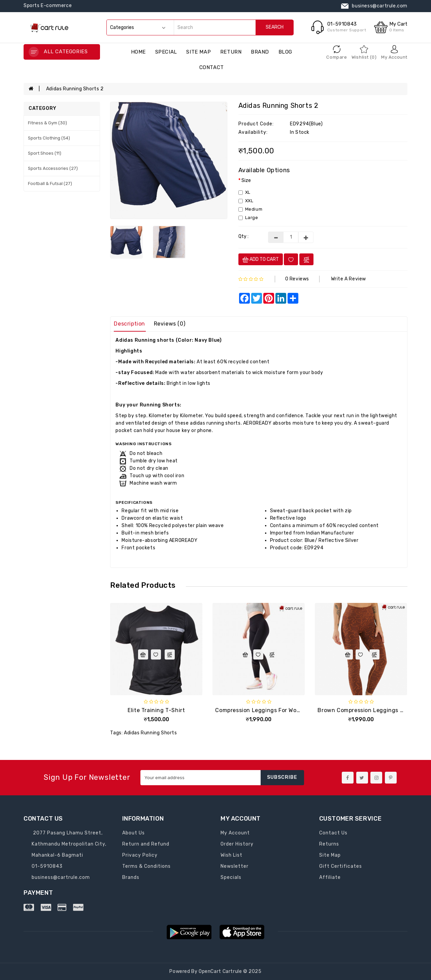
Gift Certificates (341, 866)
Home (138, 52)
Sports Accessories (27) (53, 168)
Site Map (198, 52)
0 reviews (297, 279)
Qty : (243, 236)
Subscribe (282, 777)
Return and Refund (146, 844)
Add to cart (261, 259)
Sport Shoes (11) (45, 153)
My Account (235, 833)
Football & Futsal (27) (50, 183)
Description (129, 324)
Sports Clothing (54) (49, 138)
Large (248, 218)
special (166, 52)
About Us (134, 833)
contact (212, 67)
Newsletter (235, 866)
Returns (329, 844)
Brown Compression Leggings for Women (374, 710)
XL (244, 192)
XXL (246, 201)
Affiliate (330, 877)
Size (246, 180)
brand (260, 52)
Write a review (349, 279)
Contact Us (333, 833)
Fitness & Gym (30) (47, 123)
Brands (131, 877)
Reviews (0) (170, 324)
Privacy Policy (140, 855)
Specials (231, 877)
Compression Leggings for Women (262, 710)
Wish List (231, 855)
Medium (251, 209)
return (231, 52)
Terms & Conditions (146, 866)
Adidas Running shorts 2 (75, 89)
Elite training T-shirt (156, 710)
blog (285, 52)
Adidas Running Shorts (151, 733)
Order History (237, 844)
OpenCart (210, 971)
